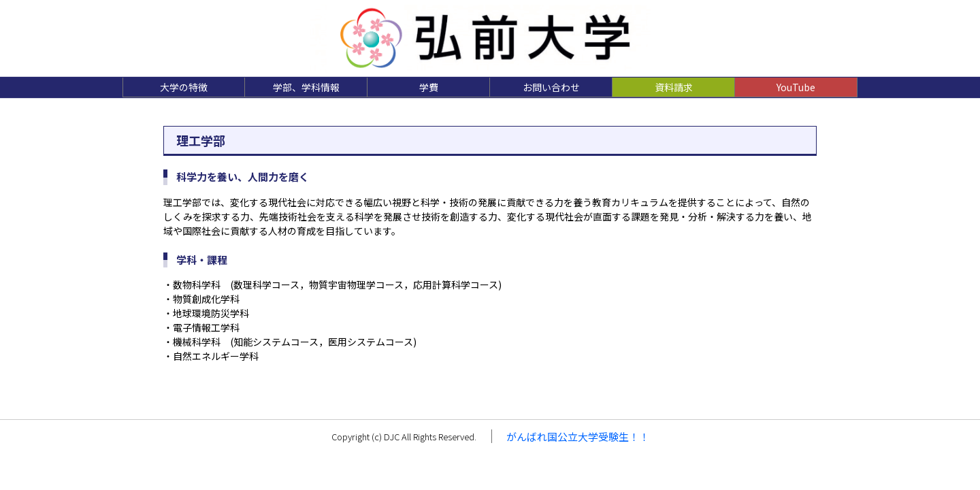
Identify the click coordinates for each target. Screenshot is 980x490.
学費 (429, 87)
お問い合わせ (551, 87)
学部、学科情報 (306, 87)
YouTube (796, 87)
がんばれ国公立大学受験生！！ (578, 437)
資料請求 (674, 87)
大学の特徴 (184, 87)
